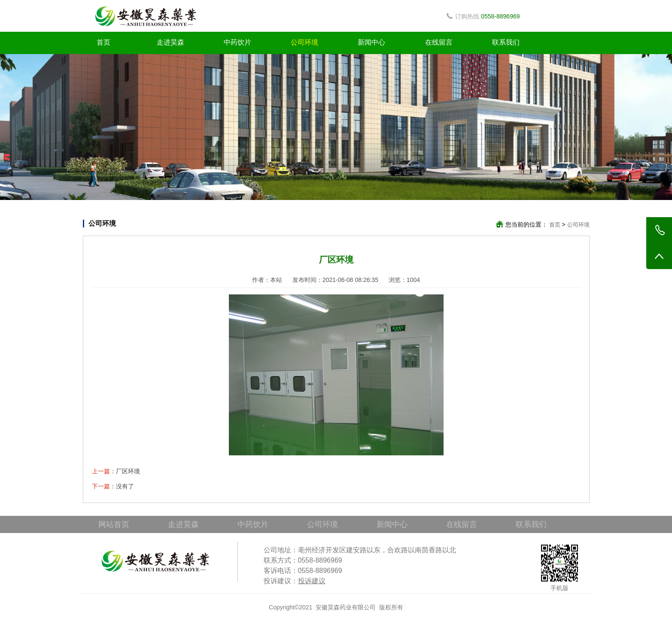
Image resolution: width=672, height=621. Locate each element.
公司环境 (304, 42)
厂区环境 (128, 471)
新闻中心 (371, 42)
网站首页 (114, 524)
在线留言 (439, 42)
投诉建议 (312, 581)
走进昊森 (170, 42)
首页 (103, 42)
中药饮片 (237, 42)
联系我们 (506, 42)
